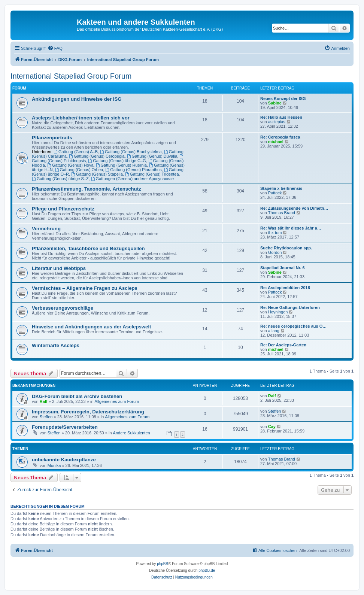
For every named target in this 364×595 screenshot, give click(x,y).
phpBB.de (207, 570)
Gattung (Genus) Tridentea (152, 174)
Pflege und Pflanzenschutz (63, 209)
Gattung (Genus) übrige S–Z (60, 179)
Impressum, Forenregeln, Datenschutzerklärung (88, 412)
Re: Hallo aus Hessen (281, 117)
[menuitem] (55, 48)
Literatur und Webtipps (59, 268)
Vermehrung (46, 229)
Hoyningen (278, 312)
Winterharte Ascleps (56, 345)
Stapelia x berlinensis (281, 188)
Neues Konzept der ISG (283, 98)
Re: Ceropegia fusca (280, 137)
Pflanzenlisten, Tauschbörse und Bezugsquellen (88, 248)
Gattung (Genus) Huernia (121, 165)
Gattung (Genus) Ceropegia (97, 156)
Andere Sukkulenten (132, 433)
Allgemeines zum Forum (117, 401)
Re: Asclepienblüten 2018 (285, 288)
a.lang (274, 331)
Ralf (44, 401)
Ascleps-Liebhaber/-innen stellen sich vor (81, 118)
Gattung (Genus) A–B (76, 152)
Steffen (46, 417)
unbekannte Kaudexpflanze (64, 460)
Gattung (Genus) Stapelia (97, 174)
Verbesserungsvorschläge (63, 308)
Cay (272, 426)
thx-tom (275, 233)
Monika (54, 465)
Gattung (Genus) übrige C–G (117, 161)
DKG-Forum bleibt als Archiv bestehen (77, 396)
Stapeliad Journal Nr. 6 (283, 268)
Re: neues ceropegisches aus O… (293, 326)
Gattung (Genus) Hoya (70, 165)
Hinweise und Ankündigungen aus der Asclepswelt (92, 327)
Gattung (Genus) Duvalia (152, 156)
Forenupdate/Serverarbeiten (65, 427)
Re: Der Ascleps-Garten (283, 345)
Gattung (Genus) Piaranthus (133, 170)
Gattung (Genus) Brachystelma (131, 152)
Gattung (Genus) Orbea (79, 170)
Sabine (275, 103)
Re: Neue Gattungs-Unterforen (290, 307)
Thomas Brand (282, 213)
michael (276, 142)
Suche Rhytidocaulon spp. (286, 248)
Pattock (275, 193)
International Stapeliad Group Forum (71, 76)
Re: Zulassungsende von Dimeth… (294, 208)
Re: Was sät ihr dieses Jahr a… (291, 228)
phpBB (163, 564)
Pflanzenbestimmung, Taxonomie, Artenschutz (87, 189)
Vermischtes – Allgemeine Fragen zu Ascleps (85, 288)
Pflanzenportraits (52, 138)
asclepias (277, 122)
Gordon (275, 252)
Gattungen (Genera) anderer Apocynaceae (132, 179)
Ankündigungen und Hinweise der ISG (77, 99)
